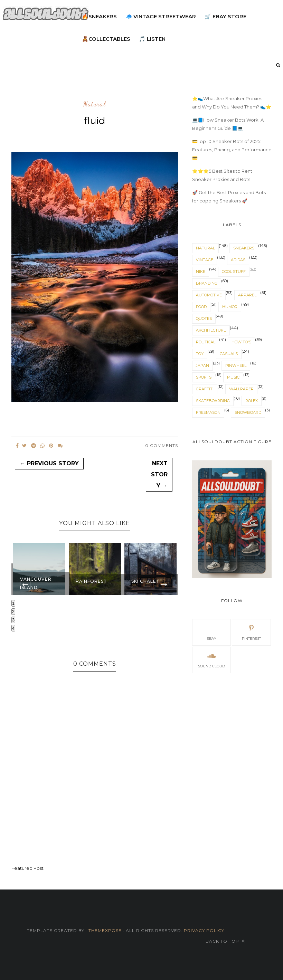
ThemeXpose (105, 930)
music (233, 377)
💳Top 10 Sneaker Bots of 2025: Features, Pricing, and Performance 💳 (232, 150)
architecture (211, 330)
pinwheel (236, 365)
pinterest (251, 632)
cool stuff (234, 272)
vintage (205, 260)
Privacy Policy (203, 930)
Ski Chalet (145, 581)
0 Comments (162, 445)
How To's (241, 342)
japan (202, 365)
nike (201, 272)
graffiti (205, 389)
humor (230, 307)
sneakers (244, 248)
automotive (209, 295)
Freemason (208, 412)
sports (204, 377)
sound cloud (211, 659)
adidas (238, 260)
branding (207, 283)
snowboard (248, 412)
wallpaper (241, 389)
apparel (247, 295)
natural (95, 104)
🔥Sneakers (99, 16)
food (201, 307)
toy (200, 354)
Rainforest (91, 581)
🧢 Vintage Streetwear (161, 16)
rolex (252, 401)
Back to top (225, 941)
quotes (204, 318)
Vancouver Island (36, 583)
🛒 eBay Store (225, 16)
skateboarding (213, 401)
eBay (211, 632)
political (206, 342)
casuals (229, 354)
